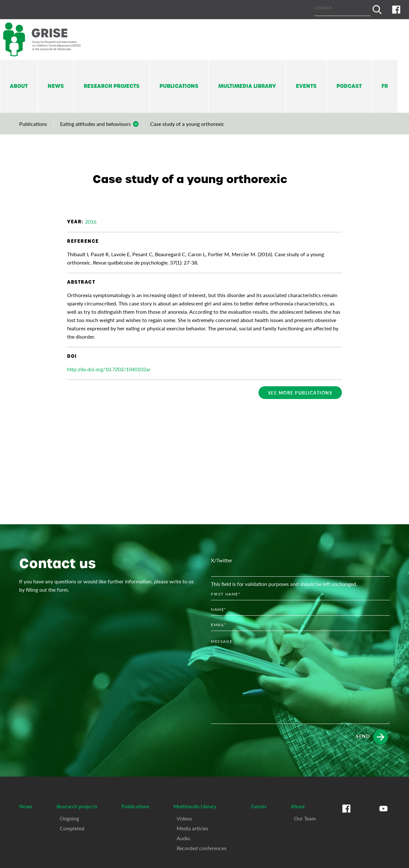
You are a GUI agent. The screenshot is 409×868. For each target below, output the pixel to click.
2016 (91, 222)
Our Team (305, 818)
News (56, 86)
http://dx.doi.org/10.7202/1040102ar (109, 369)
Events (306, 86)
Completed (72, 828)
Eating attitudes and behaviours (95, 124)
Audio (183, 838)
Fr (385, 86)
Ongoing (69, 818)
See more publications (300, 393)
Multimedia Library (247, 86)
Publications (179, 86)
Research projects (112, 86)
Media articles (193, 828)
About (19, 86)
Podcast (349, 86)
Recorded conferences (202, 848)
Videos (184, 818)
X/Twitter (222, 560)
